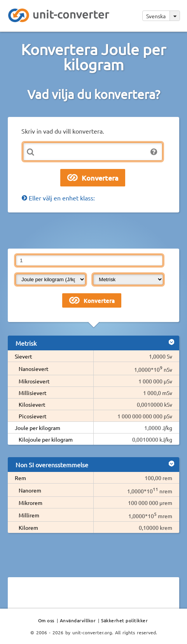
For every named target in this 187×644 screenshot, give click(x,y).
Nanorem (30, 490)
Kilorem (28, 527)
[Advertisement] (97, 230)
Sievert (24, 356)
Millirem (29, 515)
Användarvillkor (78, 620)
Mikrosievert (34, 381)
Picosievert (33, 416)
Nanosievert (34, 369)
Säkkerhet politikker (124, 620)
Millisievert (33, 393)
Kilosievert (32, 404)
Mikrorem (31, 503)
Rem (20, 478)
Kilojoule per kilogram (46, 439)
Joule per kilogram (38, 428)
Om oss (46, 620)
